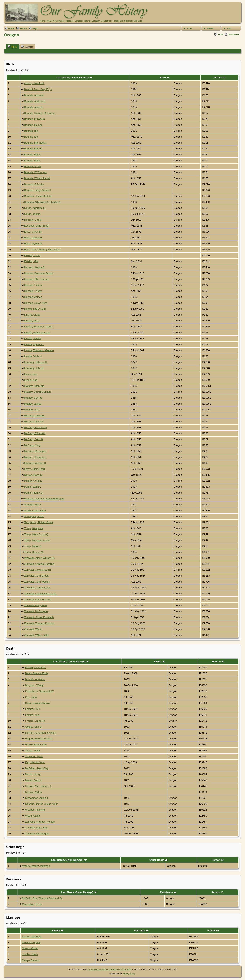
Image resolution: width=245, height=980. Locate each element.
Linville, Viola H (33, 356)
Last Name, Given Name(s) (74, 77)
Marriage (141, 931)
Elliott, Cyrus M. (33, 232)
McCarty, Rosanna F (36, 451)
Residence (168, 892)
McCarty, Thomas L (35, 457)
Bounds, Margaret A (36, 143)
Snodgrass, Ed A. (34, 516)
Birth (165, 77)
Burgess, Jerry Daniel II (38, 190)
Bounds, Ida (31, 131)
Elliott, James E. (33, 238)
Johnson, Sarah (34, 756)
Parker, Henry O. (34, 493)
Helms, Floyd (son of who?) (41, 733)
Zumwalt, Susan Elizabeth (39, 617)
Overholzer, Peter (32, 904)
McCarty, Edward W (36, 427)
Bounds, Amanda (34, 95)
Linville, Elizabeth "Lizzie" (39, 327)
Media (210, 28)
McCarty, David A (34, 421)
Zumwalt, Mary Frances (38, 599)
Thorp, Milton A (33, 546)
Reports (87, 21)
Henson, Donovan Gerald (39, 273)
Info (229, 28)
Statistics (128, 21)
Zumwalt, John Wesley (37, 582)
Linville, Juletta (33, 338)
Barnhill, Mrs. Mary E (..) (38, 89)
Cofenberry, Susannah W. (40, 691)
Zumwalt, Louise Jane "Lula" (40, 594)
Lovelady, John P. (34, 368)
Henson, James (33, 297)
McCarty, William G (35, 463)
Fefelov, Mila (31, 261)
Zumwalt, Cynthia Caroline (39, 564)
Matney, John (32, 410)
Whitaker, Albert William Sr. (40, 558)
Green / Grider (30, 948)
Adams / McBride (32, 936)
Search (23, 28)
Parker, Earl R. (33, 487)
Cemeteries (106, 21)
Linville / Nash (30, 954)
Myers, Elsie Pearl (35, 469)
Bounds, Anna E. (34, 107)
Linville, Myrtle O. (34, 344)
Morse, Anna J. (34, 780)
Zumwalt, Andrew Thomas (40, 822)
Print (220, 34)
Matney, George (33, 398)
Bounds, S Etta (33, 166)
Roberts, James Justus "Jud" (42, 804)
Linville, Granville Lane (37, 333)
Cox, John (31, 697)
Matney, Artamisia (34, 386)
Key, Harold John (35, 762)
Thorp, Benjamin (33, 528)
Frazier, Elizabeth (35, 721)
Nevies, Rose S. (33, 475)
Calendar (96, 21)
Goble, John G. (34, 727)
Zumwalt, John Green (36, 576)
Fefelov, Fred (33, 709)
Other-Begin (159, 860)
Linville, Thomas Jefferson (39, 350)
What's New (52, 21)
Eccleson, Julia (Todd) (37, 226)
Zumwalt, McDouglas (36, 611)
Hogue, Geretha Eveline (39, 739)
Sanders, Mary (33, 505)
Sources (78, 21)
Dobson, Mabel (33, 220)
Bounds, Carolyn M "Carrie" (40, 113)
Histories (70, 21)
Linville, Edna (32, 321)
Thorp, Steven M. (34, 552)
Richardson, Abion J (37, 798)
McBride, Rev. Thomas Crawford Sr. (42, 898)
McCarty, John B (34, 439)
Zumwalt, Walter (33, 629)
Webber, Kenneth (35, 810)
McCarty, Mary (33, 445)
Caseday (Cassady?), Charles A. (43, 202)
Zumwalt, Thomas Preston (39, 623)
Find (189, 28)
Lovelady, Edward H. (36, 362)
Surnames (138, 21)
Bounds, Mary (32, 155)
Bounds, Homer (33, 125)
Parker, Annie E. (33, 481)
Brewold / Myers (31, 942)
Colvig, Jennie (32, 214)
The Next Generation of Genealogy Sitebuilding (109, 969)
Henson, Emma (33, 285)
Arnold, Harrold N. (34, 83)
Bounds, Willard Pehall (37, 178)
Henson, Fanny (33, 291)
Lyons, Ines (31, 374)
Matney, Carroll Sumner (38, 392)
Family (58, 931)
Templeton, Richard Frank (39, 522)
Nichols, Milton (34, 792)
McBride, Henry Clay (37, 768)
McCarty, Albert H (34, 416)
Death (160, 661)
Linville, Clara (32, 315)
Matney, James (33, 404)
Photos (61, 21)
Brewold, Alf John (34, 184)
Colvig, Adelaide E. (35, 208)
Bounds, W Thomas (36, 172)
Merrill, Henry (33, 774)
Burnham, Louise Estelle (38, 196)
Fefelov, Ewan (32, 255)
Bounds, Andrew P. (35, 101)
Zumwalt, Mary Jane (36, 605)
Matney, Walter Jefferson (36, 866)
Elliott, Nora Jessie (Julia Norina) (43, 249)
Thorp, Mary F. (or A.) (36, 534)
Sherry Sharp (129, 974)
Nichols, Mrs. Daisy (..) (38, 786)
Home (43, 21)
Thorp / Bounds (31, 960)
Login (35, 28)
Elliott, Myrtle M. (33, 244)
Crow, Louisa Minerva (38, 703)
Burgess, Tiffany (34, 685)
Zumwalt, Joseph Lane (37, 588)
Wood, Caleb (33, 816)
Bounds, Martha (33, 149)
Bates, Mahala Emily (37, 673)
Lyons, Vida (31, 380)
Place (12, 47)
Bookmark (234, 34)
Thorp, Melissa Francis (37, 540)
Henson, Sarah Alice (36, 303)
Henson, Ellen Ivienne (37, 279)
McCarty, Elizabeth (35, 433)
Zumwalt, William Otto (37, 635)
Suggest (27, 47)
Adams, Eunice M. (35, 667)
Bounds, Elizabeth (35, 119)
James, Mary (33, 750)
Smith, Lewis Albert (35, 510)
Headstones (117, 21)
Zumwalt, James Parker (38, 570)
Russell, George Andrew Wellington (44, 499)
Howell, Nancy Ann (35, 309)
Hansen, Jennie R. (35, 267)
